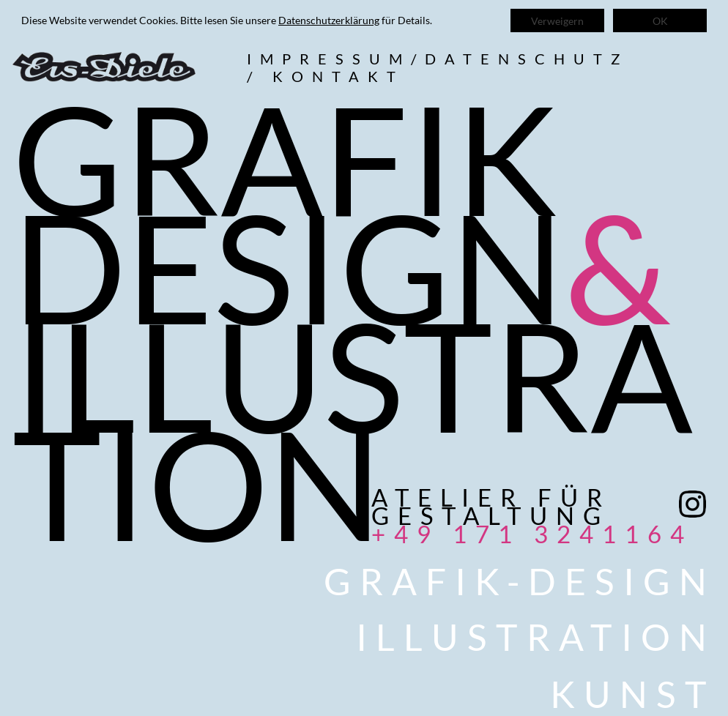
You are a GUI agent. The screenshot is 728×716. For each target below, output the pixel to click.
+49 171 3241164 (532, 534)
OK (660, 21)
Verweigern (557, 21)
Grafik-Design (520, 581)
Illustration (536, 637)
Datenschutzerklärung (329, 20)
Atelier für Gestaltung (491, 506)
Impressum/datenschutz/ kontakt (438, 67)
